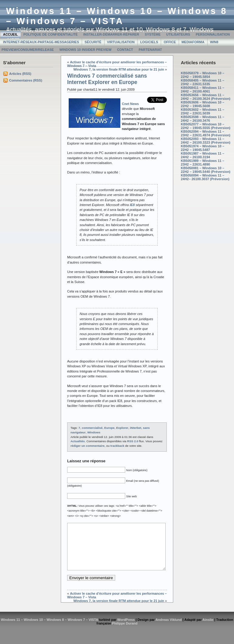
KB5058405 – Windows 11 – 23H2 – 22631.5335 (203, 82)
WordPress (126, 629)
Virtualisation (121, 42)
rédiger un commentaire (88, 446)
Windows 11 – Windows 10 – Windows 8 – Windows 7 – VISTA (117, 16)
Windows (94, 432)
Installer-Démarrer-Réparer (111, 34)
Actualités (78, 441)
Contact (125, 50)
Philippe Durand (125, 632)
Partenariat (150, 50)
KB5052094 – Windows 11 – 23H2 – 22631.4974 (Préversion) (206, 133)
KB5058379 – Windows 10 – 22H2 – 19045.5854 (203, 75)
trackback (117, 446)
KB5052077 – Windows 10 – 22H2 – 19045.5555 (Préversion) (206, 126)
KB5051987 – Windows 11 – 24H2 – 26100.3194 (203, 155)
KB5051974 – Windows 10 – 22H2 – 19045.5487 (203, 148)
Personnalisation (213, 34)
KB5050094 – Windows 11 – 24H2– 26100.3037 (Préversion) (205, 177)
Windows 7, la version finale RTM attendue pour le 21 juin (119, 69)
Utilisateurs (178, 34)
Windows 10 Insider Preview (85, 50)
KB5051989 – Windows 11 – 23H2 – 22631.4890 (203, 163)
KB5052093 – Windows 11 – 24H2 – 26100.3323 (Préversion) (206, 141)
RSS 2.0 (133, 441)
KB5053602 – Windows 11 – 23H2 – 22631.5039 (203, 111)
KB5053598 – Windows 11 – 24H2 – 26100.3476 (203, 119)
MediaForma (193, 42)
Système (153, 34)
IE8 (132, 205)
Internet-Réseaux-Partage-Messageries (41, 42)
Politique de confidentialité (51, 34)
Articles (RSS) (20, 74)
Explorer (122, 428)
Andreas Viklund (169, 629)
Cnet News (130, 104)
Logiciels (149, 42)
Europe (109, 428)
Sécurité (93, 42)
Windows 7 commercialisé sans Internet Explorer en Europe (107, 79)
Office (170, 42)
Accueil (10, 34)
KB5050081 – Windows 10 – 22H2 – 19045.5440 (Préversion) (206, 170)
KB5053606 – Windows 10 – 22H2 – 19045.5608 (203, 104)
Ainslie (208, 629)
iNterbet (136, 428)
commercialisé (92, 428)
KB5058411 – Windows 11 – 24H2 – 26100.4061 (203, 89)
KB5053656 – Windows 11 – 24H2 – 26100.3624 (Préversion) (206, 97)
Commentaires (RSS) (26, 80)
